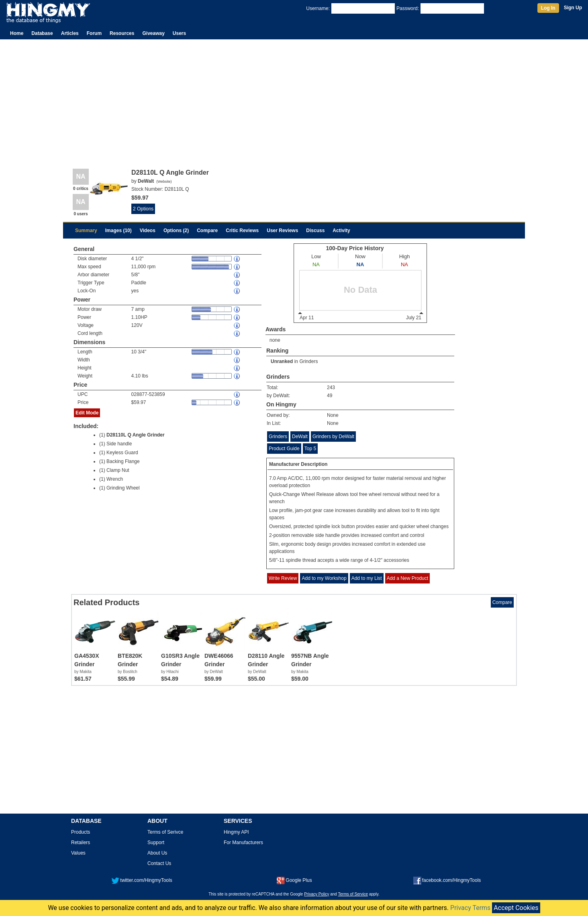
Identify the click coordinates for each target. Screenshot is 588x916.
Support (156, 843)
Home (17, 33)
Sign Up (573, 8)
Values (78, 853)
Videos (148, 231)
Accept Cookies (516, 908)
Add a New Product (407, 578)
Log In (548, 8)
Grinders (308, 361)
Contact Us (159, 863)
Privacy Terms (470, 908)
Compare (207, 231)
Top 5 (310, 449)
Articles (70, 33)
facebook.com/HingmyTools (447, 880)
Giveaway (153, 33)
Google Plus (294, 880)
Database (42, 33)
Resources (122, 33)
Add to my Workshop (324, 578)
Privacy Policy (316, 894)
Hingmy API (236, 832)
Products (81, 832)
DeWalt (300, 437)
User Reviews (282, 231)
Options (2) (176, 231)
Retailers (81, 843)
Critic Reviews (242, 231)
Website (164, 182)
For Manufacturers (243, 843)
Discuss (315, 231)
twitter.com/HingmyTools (142, 880)
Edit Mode (87, 413)
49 (330, 396)
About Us (157, 853)
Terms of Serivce (165, 832)
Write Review (283, 578)
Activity (341, 231)
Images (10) (118, 231)
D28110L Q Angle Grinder (136, 435)
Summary (86, 231)
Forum (94, 33)
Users (179, 33)
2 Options (143, 209)
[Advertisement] (294, 100)
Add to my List (367, 578)
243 (331, 388)
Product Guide (284, 449)
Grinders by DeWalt (333, 437)
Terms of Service (353, 894)
